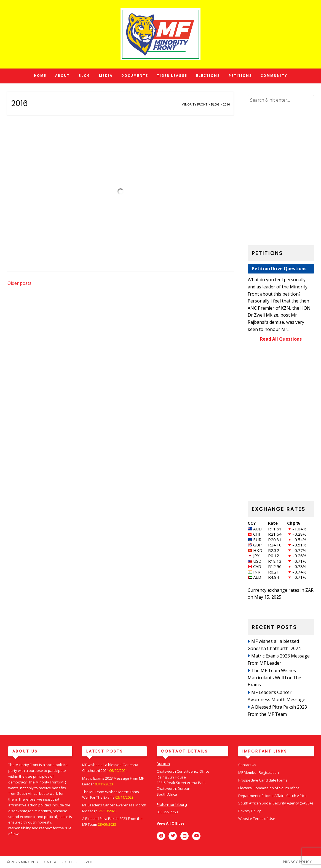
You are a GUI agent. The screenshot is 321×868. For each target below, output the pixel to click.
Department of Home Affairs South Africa (272, 796)
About (62, 76)
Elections (208, 76)
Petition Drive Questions (279, 269)
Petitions (240, 76)
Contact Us (247, 765)
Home (40, 76)
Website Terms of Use (257, 819)
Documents (135, 76)
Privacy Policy (250, 811)
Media (106, 76)
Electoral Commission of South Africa (269, 788)
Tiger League (172, 76)
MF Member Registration (259, 772)
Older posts (19, 283)
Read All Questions (281, 339)
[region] (281, 419)
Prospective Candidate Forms (263, 780)
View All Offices (171, 823)
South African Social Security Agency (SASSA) (275, 803)
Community (274, 76)
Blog (84, 76)
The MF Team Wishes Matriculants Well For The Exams (274, 678)
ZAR (309, 590)
